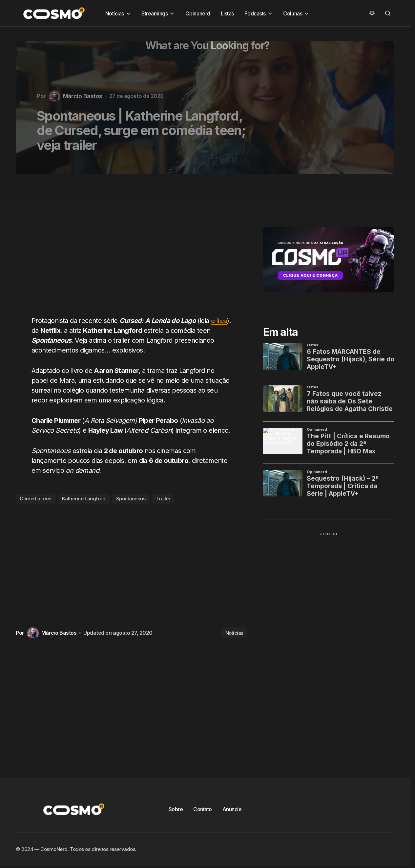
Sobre (176, 809)
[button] (372, 13)
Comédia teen (36, 499)
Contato (203, 809)
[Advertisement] (134, 249)
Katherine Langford (84, 499)
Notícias (234, 633)
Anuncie (232, 809)
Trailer (163, 499)
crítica (40, 331)
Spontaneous (131, 499)
